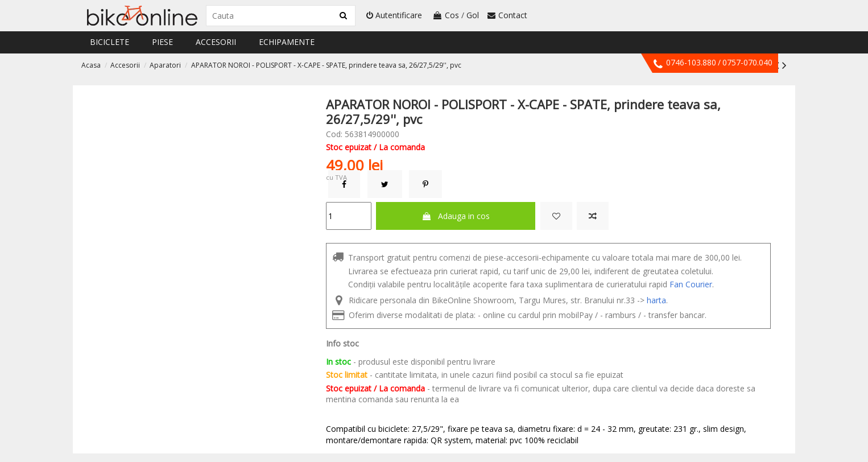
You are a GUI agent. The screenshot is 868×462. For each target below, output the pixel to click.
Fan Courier (691, 284)
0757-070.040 (747, 62)
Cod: (334, 134)
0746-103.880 (691, 62)
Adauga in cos (456, 216)
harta (656, 300)
